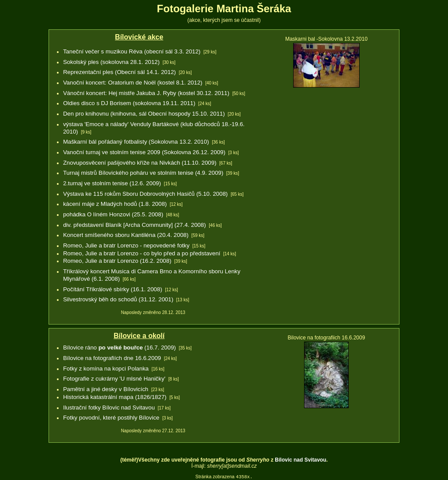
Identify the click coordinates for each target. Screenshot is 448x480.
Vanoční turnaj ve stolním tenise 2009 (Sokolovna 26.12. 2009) (144, 152)
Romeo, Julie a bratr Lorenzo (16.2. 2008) (117, 261)
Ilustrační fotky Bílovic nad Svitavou (109, 408)
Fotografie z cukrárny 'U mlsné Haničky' (114, 379)
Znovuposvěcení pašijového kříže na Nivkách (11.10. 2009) (140, 163)
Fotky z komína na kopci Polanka (106, 369)
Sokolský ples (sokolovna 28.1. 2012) (111, 62)
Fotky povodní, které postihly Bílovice (111, 418)
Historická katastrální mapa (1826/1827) (115, 397)
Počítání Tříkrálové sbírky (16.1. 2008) (112, 289)
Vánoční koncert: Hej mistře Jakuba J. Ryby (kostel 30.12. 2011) (146, 93)
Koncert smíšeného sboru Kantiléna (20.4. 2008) (126, 235)
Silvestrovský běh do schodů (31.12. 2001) (118, 299)
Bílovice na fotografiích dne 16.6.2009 (112, 358)
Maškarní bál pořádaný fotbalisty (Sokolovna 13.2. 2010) (136, 142)
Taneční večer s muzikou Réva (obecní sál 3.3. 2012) (132, 51)
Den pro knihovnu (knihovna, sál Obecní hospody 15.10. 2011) (144, 114)
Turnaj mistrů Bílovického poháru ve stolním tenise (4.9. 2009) (143, 173)
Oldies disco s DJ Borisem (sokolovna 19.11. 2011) (129, 103)
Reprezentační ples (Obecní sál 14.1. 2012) (119, 72)
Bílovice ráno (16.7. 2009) (119, 348)
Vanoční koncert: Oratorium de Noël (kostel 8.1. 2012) (133, 83)
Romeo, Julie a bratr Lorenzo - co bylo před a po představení (142, 253)
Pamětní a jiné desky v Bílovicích (106, 389)
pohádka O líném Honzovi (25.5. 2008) (113, 214)
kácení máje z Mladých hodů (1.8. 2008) (115, 204)
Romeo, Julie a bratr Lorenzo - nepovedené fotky (126, 245)
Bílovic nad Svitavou (300, 460)
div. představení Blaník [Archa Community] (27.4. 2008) (134, 225)
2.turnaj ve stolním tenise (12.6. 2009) (112, 183)
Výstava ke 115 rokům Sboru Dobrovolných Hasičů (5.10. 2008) (145, 194)
